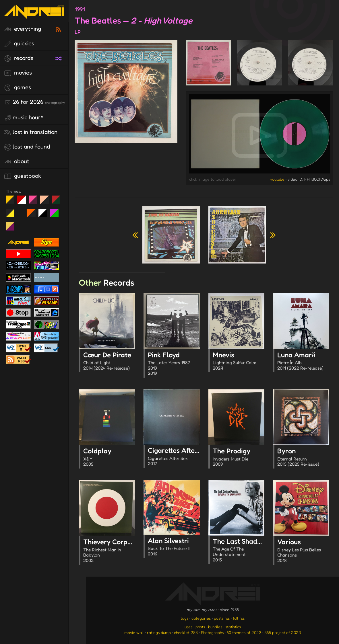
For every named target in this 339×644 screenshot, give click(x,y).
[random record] (59, 58)
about (17, 161)
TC (12, 229)
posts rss (222, 618)
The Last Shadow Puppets (253, 551)
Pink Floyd (174, 364)
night (12, 202)
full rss (239, 618)
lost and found (27, 147)
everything (23, 29)
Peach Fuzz (47, 202)
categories (201, 618)
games (18, 87)
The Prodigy (239, 458)
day (24, 202)
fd (35, 202)
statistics (233, 627)
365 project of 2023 (283, 632)
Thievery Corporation (116, 551)
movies (18, 73)
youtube (277, 179)
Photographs (212, 632)
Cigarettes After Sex (179, 457)
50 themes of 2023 (244, 632)
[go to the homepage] (34, 15)
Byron (303, 458)
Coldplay (109, 458)
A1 (56, 215)
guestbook (23, 176)
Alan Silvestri (174, 547)
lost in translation (31, 132)
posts (200, 627)
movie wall (134, 632)
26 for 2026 (35, 102)
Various (303, 551)
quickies (19, 44)
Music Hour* (24, 118)
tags (184, 618)
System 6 (45, 215)
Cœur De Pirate (109, 362)
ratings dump (159, 632)
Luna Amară (303, 362)
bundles (215, 627)
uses (188, 627)
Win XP (22, 213)
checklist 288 (186, 632)
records (19, 58)
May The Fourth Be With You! (12, 215)
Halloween (33, 215)
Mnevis (239, 362)
